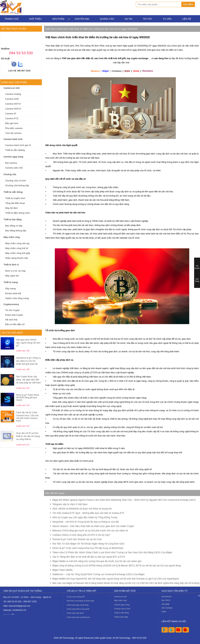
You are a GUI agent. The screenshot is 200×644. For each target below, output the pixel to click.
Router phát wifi (13, 293)
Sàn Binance (167, 597)
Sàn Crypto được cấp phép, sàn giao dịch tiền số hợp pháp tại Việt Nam (28, 380)
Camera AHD (12, 99)
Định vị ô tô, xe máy (15, 271)
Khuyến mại (82, 19)
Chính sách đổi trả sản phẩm (78, 609)
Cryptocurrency (11, 304)
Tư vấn (167, 19)
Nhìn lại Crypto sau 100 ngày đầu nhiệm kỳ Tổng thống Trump (85, 517)
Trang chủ (12, 19)
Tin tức (148, 19)
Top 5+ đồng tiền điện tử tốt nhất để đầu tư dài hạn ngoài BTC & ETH (89, 557)
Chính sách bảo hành (75, 613)
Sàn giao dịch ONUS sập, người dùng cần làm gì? (28, 343)
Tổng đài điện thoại (15, 203)
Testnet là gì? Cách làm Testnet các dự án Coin (77, 539)
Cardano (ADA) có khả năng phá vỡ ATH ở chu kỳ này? (81, 535)
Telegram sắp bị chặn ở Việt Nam (70, 504)
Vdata (164, 612)
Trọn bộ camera (13, 133)
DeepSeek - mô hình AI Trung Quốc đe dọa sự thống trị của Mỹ (86, 522)
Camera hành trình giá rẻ (18, 145)
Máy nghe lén (12, 276)
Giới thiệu (35, 19)
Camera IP (11, 114)
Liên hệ (186, 19)
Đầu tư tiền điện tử (15, 324)
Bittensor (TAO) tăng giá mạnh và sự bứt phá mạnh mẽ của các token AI (90, 531)
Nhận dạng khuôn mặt (17, 258)
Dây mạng (10, 288)
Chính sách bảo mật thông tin (78, 617)
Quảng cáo (107, 19)
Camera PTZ (12, 118)
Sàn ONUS (166, 600)
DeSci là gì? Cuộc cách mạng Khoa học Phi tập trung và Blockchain (88, 548)
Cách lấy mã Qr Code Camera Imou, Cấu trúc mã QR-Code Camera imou (27, 417)
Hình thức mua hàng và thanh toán (80, 601)
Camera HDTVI (13, 104)
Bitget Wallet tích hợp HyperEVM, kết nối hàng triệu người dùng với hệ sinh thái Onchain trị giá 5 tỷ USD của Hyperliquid (116, 579)
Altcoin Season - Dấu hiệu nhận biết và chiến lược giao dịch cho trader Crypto (93, 526)
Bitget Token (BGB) (63, 570)
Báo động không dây (16, 231)
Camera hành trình (13, 139)
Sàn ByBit (165, 604)
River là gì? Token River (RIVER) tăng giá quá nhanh (28, 397)
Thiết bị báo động (13, 219)
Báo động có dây (14, 226)
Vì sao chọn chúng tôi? (76, 597)
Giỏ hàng (197, 280)
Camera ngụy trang (13, 157)
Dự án (128, 19)
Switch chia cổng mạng (17, 298)
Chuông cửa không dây (17, 185)
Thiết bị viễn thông (13, 192)
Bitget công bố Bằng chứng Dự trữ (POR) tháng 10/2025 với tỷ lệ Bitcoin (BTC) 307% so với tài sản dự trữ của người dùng (117, 566)
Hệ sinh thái (11, 320)
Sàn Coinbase (167, 608)
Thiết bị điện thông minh (18, 213)
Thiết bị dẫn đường (15, 150)
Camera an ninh (12, 88)
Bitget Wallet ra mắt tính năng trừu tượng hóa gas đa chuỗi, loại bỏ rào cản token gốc (97, 561)
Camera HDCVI (13, 109)
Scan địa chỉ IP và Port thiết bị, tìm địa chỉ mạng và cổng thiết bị (28, 436)
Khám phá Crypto (14, 315)
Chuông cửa (10, 174)
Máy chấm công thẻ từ (17, 248)
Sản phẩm (58, 19)
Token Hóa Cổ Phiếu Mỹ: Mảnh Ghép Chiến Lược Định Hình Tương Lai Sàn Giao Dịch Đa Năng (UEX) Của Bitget (112, 552)
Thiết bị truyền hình (15, 198)
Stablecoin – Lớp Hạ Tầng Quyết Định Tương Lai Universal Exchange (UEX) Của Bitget (98, 574)
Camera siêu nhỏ (14, 168)
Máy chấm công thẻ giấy (18, 253)
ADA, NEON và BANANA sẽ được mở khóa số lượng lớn (82, 509)
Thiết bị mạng (11, 282)
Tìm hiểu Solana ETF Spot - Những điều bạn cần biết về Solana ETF (88, 513)
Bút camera (11, 163)
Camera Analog (13, 94)
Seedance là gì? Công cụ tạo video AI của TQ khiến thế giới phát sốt (28, 361)
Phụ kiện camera (14, 128)
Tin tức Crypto (12, 310)
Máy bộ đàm (12, 208)
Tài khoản (197, 267)
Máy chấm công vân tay (17, 243)
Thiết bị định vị (11, 265)
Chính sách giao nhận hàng (78, 605)
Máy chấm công (12, 237)
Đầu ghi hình (12, 123)
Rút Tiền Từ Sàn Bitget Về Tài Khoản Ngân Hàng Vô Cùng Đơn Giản (88, 544)
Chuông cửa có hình (16, 181)
